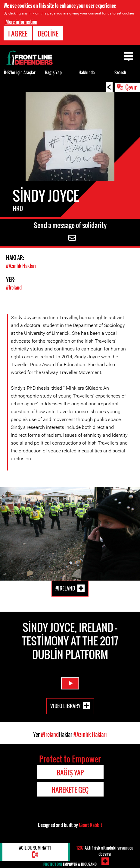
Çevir (131, 87)
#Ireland (14, 287)
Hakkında (87, 72)
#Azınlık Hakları (21, 266)
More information (21, 22)
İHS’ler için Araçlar (20, 72)
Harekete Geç (70, 790)
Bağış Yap (53, 72)
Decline (48, 33)
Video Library (65, 706)
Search (120, 72)
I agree (18, 33)
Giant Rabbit (90, 825)
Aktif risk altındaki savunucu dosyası (105, 851)
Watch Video (70, 683)
